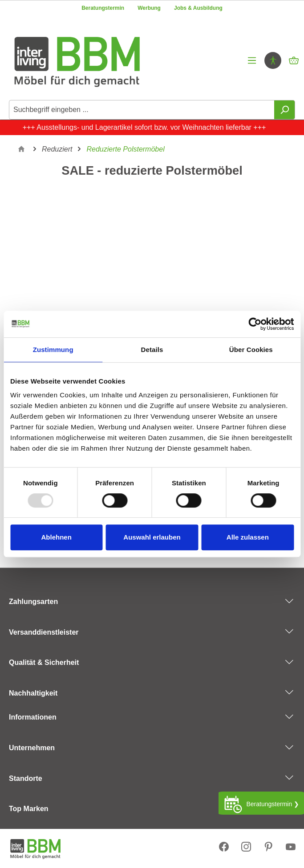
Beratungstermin (103, 8)
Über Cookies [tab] (251, 350)
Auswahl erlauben (152, 537)
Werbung (149, 8)
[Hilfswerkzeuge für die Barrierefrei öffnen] (273, 60)
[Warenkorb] (294, 60)
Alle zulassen (248, 537)
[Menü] (252, 60)
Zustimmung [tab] (53, 350)
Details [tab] (152, 350)
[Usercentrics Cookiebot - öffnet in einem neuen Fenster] (255, 324)
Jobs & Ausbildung (198, 8)
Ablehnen (57, 537)
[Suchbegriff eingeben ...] (142, 110)
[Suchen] (285, 110)
